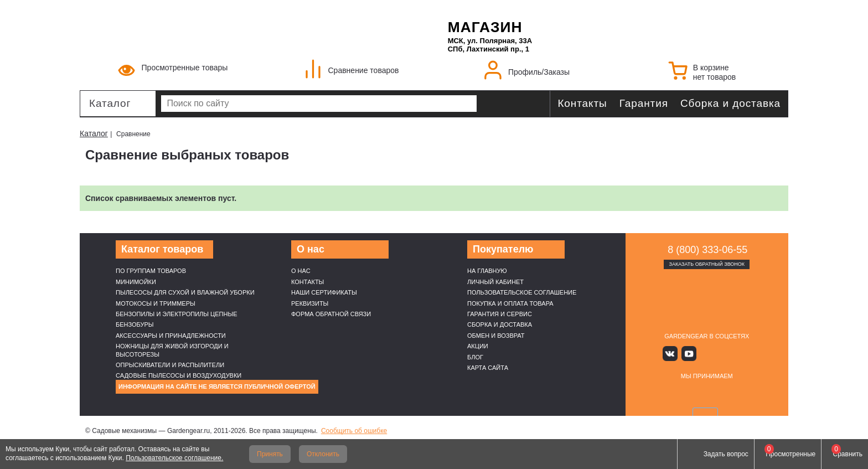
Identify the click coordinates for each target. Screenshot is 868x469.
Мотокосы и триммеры (156, 303)
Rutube (723, 353)
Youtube (691, 353)
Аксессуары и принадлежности (171, 336)
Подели (719, 394)
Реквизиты (310, 303)
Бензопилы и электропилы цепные (176, 314)
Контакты (582, 103)
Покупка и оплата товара (510, 303)
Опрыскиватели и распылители (170, 365)
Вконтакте (675, 353)
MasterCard (680, 394)
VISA (654, 394)
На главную (487, 271)
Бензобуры (135, 324)
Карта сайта (488, 368)
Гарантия (644, 103)
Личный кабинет (495, 282)
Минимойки (136, 282)
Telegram (739, 353)
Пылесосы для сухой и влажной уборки (185, 292)
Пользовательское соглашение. (174, 458)
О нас (301, 271)
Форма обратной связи (331, 314)
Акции (478, 346)
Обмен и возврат (496, 336)
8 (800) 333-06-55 (707, 250)
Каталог (110, 103)
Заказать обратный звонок (707, 264)
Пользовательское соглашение (522, 292)
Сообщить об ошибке (354, 431)
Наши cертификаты (324, 292)
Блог (475, 357)
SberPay (759, 394)
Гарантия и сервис (500, 314)
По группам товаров (151, 271)
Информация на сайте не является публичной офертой (217, 386)
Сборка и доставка (730, 103)
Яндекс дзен (707, 353)
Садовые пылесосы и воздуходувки (179, 375)
